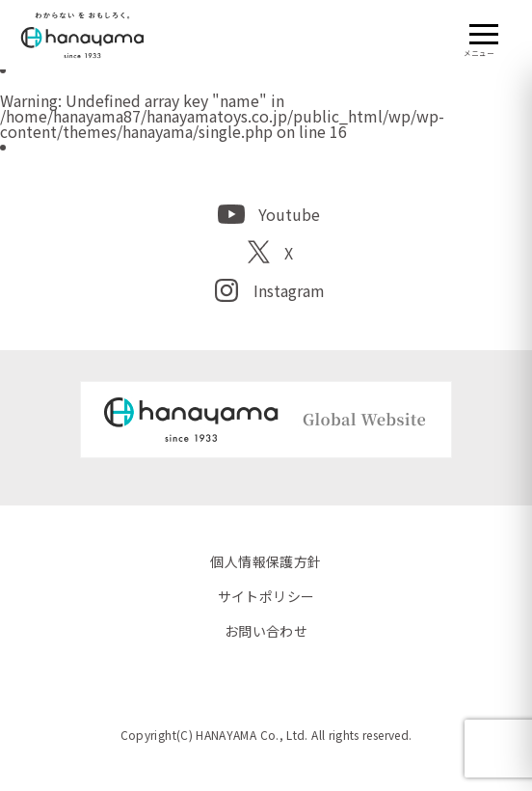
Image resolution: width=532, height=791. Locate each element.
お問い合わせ (266, 631)
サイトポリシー (266, 596)
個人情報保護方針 (266, 561)
